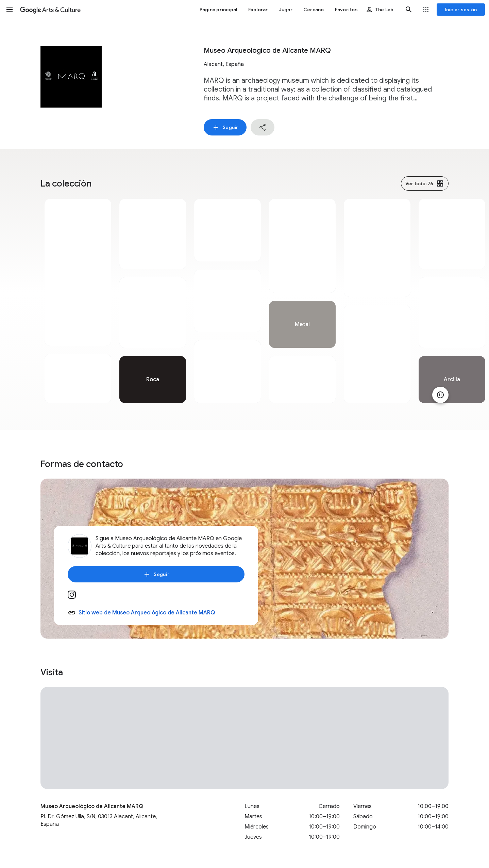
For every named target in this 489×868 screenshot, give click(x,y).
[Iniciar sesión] (461, 10)
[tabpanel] (78, 301)
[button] (10, 10)
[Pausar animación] (440, 395)
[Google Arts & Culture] (50, 10)
